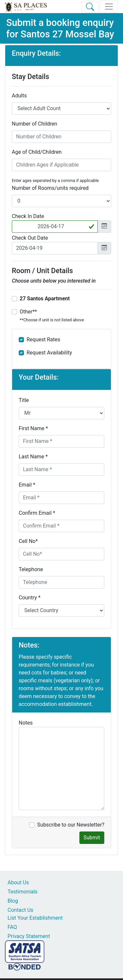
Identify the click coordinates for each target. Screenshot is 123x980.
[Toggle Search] (90, 7)
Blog (13, 901)
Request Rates (43, 340)
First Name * (33, 428)
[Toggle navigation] (109, 7)
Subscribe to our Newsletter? (71, 825)
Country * (30, 598)
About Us (18, 882)
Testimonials (22, 892)
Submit (92, 838)
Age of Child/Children (37, 152)
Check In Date (28, 216)
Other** (52, 315)
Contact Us (20, 910)
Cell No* (28, 541)
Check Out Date (30, 238)
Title (24, 400)
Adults (19, 96)
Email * (27, 485)
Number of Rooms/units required (50, 188)
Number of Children (34, 124)
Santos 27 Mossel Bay (67, 34)
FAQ (12, 927)
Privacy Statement (29, 936)
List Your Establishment (35, 918)
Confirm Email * (37, 513)
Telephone (31, 569)
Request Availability (49, 353)
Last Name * (33, 457)
